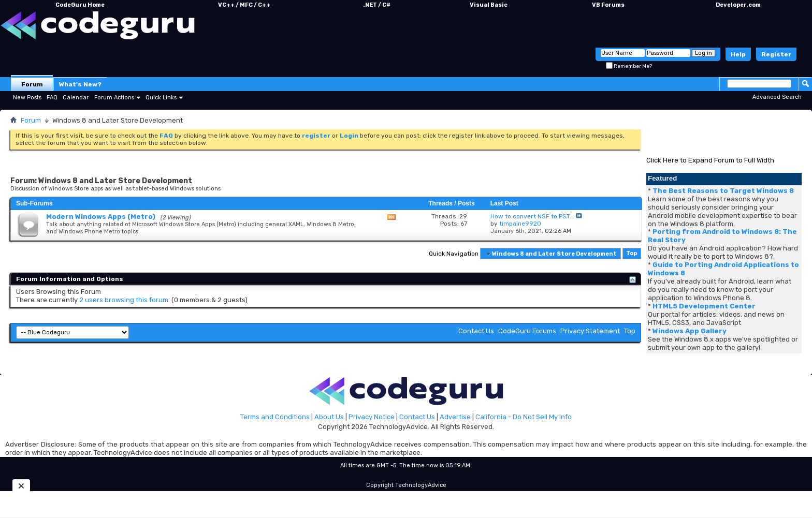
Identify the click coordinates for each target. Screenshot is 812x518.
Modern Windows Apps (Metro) (101, 217)
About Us (329, 417)
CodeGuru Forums (527, 331)
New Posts (27, 98)
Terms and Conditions (275, 417)
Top (632, 254)
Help (738, 54)
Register (776, 54)
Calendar (76, 98)
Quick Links (161, 98)
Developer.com (738, 5)
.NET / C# (377, 5)
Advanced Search (777, 97)
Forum (32, 84)
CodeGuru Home (80, 5)
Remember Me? (629, 66)
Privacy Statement (590, 331)
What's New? (80, 84)
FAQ (52, 98)
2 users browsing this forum (124, 300)
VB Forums (608, 5)
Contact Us (476, 331)
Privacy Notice (372, 417)
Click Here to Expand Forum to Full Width (710, 160)
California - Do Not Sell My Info (524, 417)
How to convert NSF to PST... (532, 216)
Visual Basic (489, 5)
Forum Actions (114, 98)
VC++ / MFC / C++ (244, 5)
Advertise (455, 417)
